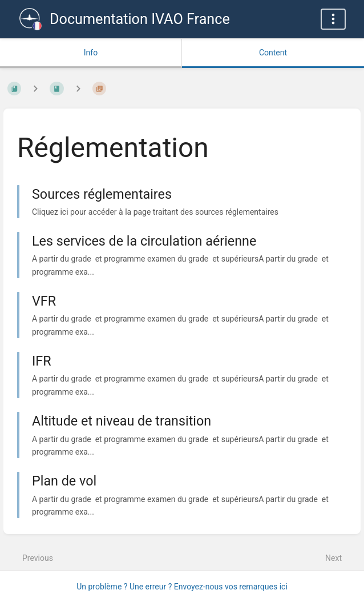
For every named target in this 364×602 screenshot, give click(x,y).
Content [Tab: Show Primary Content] (273, 53)
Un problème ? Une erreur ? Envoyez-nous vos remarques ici (182, 587)
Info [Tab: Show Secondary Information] (91, 53)
